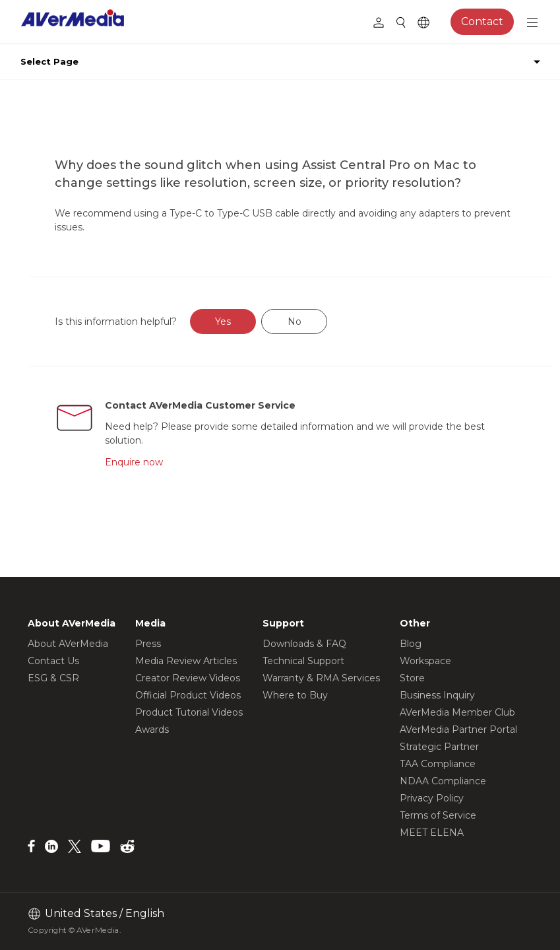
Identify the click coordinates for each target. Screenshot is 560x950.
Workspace (425, 661)
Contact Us (53, 661)
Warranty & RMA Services (321, 678)
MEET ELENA (432, 832)
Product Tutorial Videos (189, 712)
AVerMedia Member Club (457, 712)
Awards (152, 729)
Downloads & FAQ (304, 644)
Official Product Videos (188, 695)
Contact (482, 21)
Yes (223, 322)
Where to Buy (295, 695)
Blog (411, 644)
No (295, 322)
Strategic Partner (439, 747)
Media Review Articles (186, 661)
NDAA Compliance (443, 781)
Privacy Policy (432, 798)
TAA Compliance (438, 764)
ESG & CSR (53, 678)
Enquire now (134, 462)
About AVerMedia (68, 644)
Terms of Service (438, 815)
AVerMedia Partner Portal (458, 729)
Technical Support (303, 661)
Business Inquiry (437, 695)
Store (412, 678)
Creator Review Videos (188, 678)
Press (148, 644)
